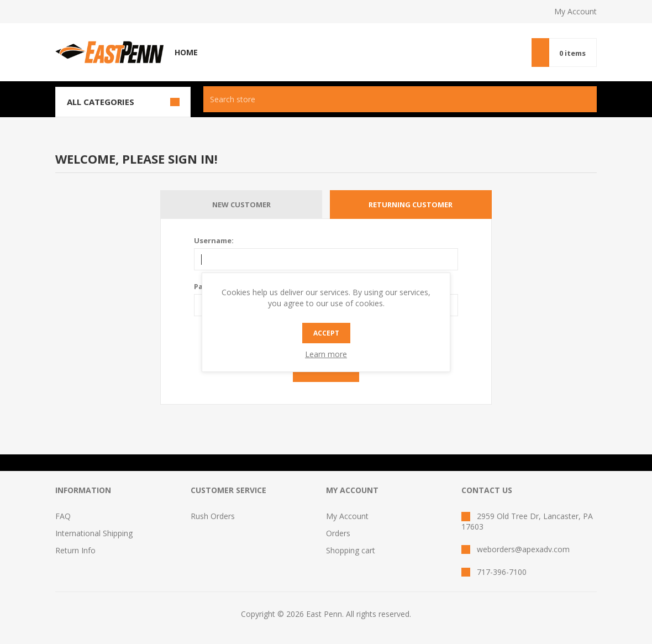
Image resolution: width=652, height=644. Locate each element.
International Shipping (94, 533)
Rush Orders (213, 516)
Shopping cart (351, 550)
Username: (214, 240)
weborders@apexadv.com (523, 549)
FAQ (63, 516)
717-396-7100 (502, 572)
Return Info (75, 550)
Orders (338, 533)
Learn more (326, 354)
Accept (326, 333)
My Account (575, 11)
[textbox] (384, 99)
